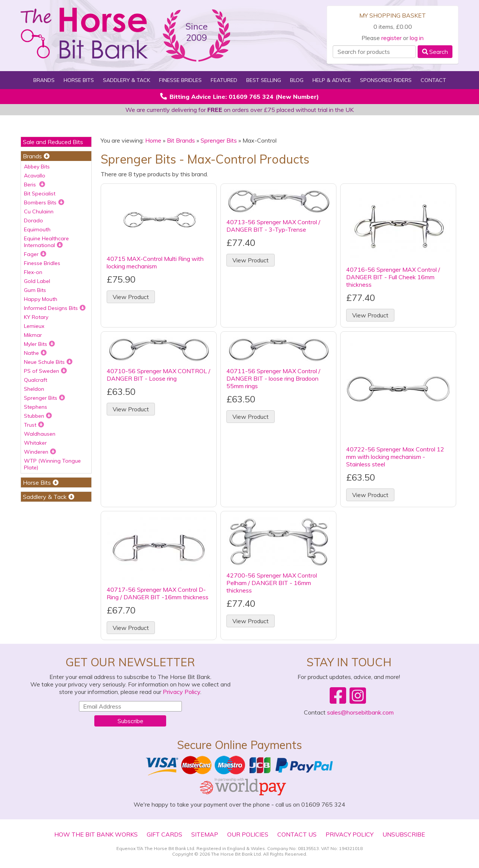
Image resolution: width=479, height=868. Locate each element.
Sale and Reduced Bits (53, 142)
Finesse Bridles (180, 80)
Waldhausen (40, 434)
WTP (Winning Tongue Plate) (52, 464)
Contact (433, 80)
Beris (35, 185)
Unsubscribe (404, 834)
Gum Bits (35, 290)
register (391, 38)
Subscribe (130, 721)
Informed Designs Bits (55, 308)
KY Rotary (36, 317)
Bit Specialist (40, 194)
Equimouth (37, 229)
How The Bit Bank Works (96, 834)
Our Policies (248, 834)
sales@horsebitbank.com (360, 712)
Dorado (33, 220)
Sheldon (34, 389)
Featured (224, 80)
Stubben (38, 416)
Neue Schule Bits (48, 362)
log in (417, 38)
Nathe (35, 353)
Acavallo (35, 176)
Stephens (36, 407)
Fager (35, 254)
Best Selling (264, 80)
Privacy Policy (181, 692)
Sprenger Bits (45, 398)
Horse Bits (79, 80)
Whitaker (35, 443)
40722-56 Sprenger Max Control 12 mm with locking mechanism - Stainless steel (395, 457)
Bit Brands (181, 140)
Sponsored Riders (386, 80)
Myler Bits (39, 344)
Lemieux (34, 326)
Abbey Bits (37, 167)
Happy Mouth (41, 299)
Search (435, 52)
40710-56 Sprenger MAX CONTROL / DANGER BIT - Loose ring (158, 375)
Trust (34, 425)
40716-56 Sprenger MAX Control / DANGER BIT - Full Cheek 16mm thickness (393, 277)
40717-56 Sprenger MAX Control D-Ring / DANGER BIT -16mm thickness (158, 593)
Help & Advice (332, 80)
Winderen (40, 452)
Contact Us (297, 834)
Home (153, 140)
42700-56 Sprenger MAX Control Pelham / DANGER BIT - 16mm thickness (272, 583)
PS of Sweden (45, 371)
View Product (131, 297)
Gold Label (37, 281)
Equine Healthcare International (46, 242)
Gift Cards (164, 834)
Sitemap (205, 834)
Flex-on (33, 272)
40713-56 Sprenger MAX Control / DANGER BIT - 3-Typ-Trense (273, 226)
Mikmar (33, 335)
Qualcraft (36, 380)
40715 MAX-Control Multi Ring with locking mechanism (155, 262)
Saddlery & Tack (126, 80)
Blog (297, 80)
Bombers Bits (44, 202)
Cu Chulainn (39, 211)
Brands (44, 80)
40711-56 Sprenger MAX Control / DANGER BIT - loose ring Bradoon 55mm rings (273, 378)
